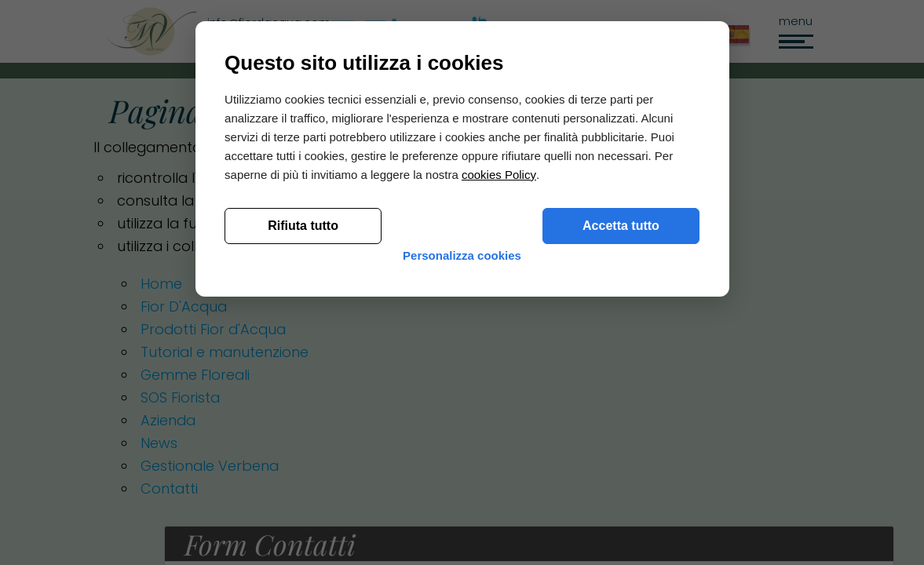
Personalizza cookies (462, 481)
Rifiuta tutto (305, 438)
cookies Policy (500, 387)
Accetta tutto (619, 438)
